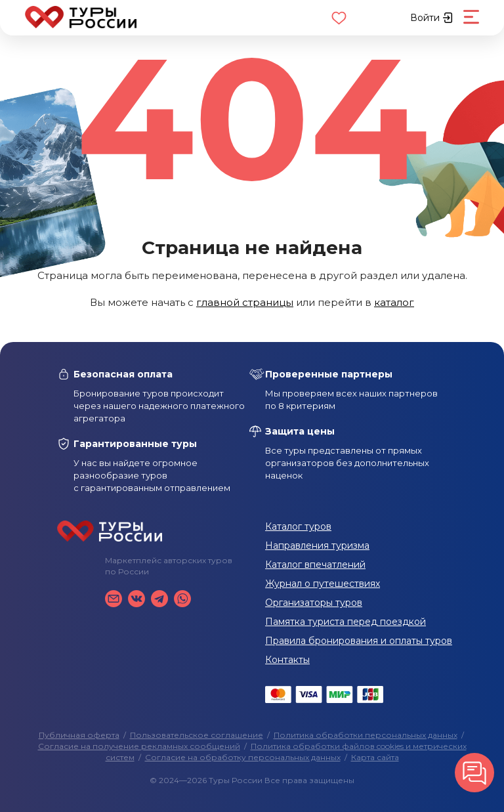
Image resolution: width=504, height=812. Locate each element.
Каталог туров (298, 526)
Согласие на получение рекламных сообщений (139, 746)
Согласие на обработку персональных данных (243, 757)
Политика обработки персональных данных (366, 735)
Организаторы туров (314, 603)
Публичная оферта (79, 735)
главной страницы (245, 302)
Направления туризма (317, 545)
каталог (394, 302)
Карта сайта (375, 757)
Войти (431, 18)
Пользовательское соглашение (197, 735)
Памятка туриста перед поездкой (346, 622)
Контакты (287, 660)
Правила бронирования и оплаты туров (359, 641)
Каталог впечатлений (315, 565)
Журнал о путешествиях (323, 584)
